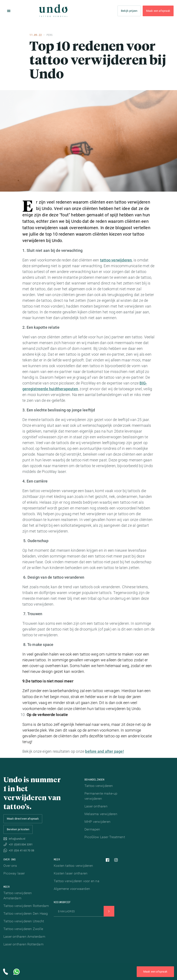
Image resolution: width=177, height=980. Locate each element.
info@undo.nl (17, 839)
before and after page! (104, 751)
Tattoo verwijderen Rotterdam (26, 906)
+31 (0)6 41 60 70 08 (21, 850)
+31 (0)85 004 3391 (21, 844)
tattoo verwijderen (116, 260)
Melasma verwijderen (101, 814)
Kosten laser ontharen (71, 873)
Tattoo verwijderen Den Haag (26, 913)
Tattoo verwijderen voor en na (77, 881)
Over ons (10, 866)
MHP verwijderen (97, 822)
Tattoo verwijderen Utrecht (24, 921)
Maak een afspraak (158, 11)
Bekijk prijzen (129, 11)
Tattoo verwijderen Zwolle (23, 929)
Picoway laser (14, 873)
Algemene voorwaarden (72, 889)
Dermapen (92, 829)
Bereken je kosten (18, 829)
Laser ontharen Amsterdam (24, 937)
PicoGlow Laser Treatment (105, 837)
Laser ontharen (96, 806)
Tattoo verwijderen (99, 786)
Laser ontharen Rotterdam (23, 944)
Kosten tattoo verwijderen (73, 866)
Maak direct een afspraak (23, 819)
